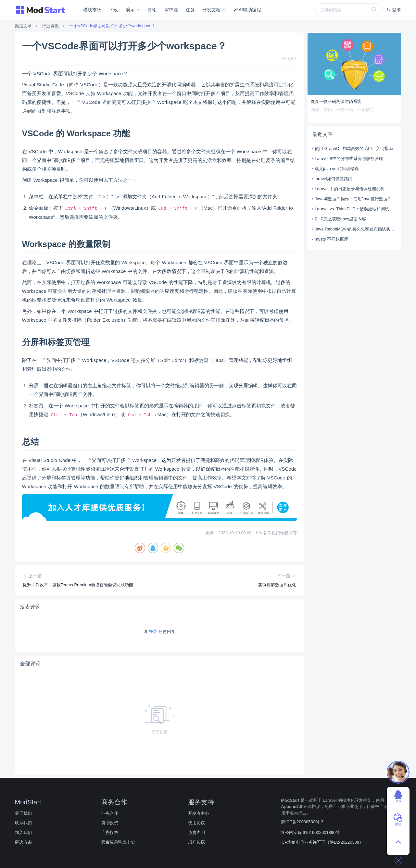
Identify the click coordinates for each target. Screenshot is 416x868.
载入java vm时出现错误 (337, 169)
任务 (190, 10)
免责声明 (196, 832)
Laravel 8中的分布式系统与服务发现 (349, 159)
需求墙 (171, 10)
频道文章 (23, 26)
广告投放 (110, 832)
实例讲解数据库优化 (277, 585)
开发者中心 (199, 813)
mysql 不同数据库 (331, 239)
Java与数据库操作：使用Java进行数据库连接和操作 (355, 199)
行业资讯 (50, 26)
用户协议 (196, 842)
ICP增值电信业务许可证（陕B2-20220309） (322, 842)
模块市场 (92, 10)
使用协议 (196, 823)
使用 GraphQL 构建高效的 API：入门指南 (354, 149)
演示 (131, 10)
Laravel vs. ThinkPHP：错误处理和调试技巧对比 (355, 209)
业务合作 (110, 813)
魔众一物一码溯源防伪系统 (336, 101)
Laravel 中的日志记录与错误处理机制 (350, 189)
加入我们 (23, 832)
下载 (113, 10)
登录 (394, 10)
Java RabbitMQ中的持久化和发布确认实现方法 (355, 229)
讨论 (152, 10)
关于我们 (23, 813)
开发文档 (212, 10)
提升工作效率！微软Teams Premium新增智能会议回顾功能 (78, 585)
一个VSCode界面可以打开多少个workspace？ (113, 26)
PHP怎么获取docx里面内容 (340, 219)
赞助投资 (110, 823)
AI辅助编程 (247, 10)
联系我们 (23, 823)
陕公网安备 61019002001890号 (310, 832)
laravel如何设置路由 (334, 179)
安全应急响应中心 (118, 842)
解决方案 (23, 842)
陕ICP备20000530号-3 (302, 822)
